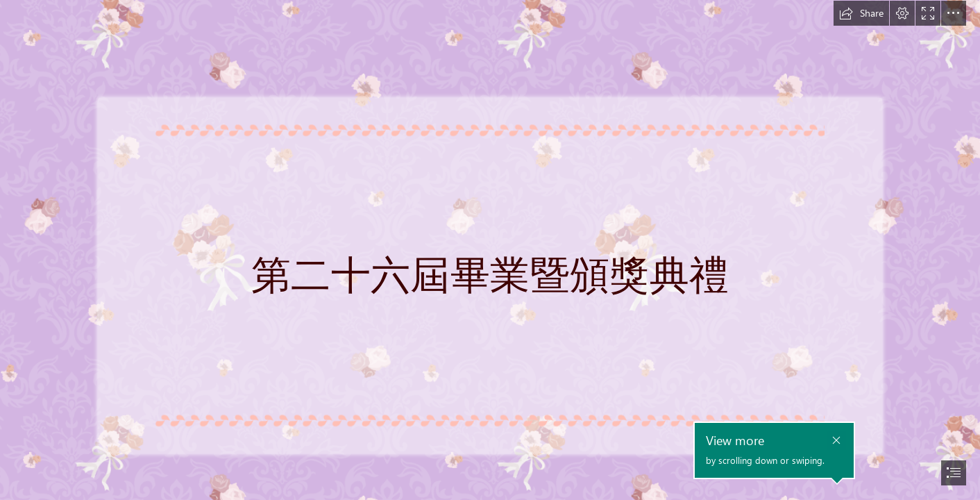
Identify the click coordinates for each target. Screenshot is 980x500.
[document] (490, 250)
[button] (861, 13)
